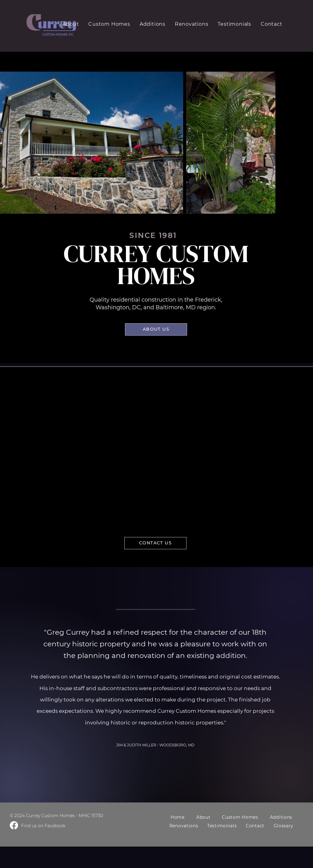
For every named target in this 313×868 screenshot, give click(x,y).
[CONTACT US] (155, 543)
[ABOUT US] (156, 329)
